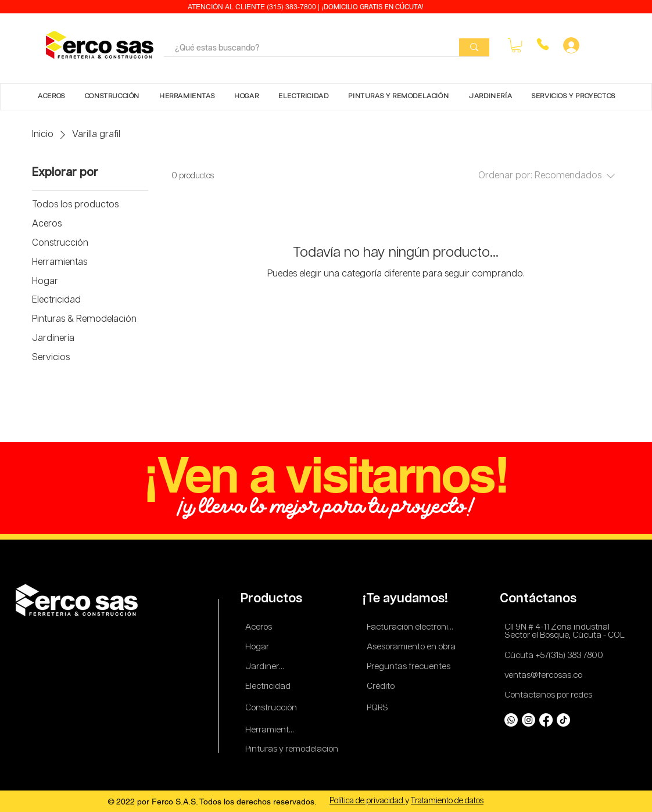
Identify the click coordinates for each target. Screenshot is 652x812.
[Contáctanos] (540, 599)
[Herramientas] (272, 730)
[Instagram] (529, 720)
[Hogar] (261, 647)
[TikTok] (563, 720)
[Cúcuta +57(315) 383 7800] (556, 656)
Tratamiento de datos (447, 801)
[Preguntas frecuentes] (409, 667)
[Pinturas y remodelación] (292, 750)
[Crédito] (382, 687)
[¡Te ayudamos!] (407, 599)
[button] (516, 45)
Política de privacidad (367, 801)
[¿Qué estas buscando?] (303, 49)
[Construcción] (272, 708)
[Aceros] (261, 628)
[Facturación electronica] (413, 628)
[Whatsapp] (511, 720)
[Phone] (542, 44)
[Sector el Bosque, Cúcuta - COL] (566, 636)
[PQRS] (379, 708)
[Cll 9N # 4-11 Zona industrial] (564, 628)
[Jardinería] (266, 667)
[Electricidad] (270, 687)
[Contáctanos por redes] (550, 696)
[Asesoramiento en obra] (413, 647)
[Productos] (273, 599)
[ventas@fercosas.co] (547, 676)
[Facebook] (546, 720)
